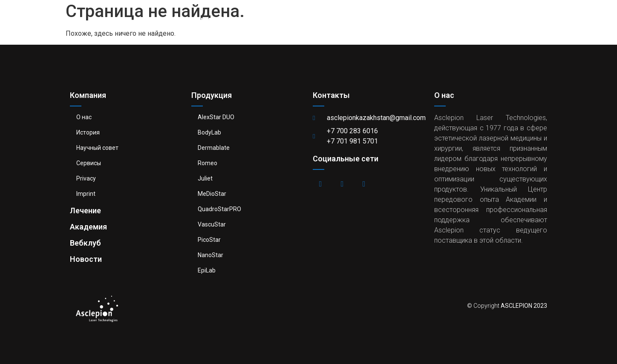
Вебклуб (459, 19)
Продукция (272, 19)
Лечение (338, 19)
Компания (198, 19)
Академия (399, 19)
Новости (516, 19)
